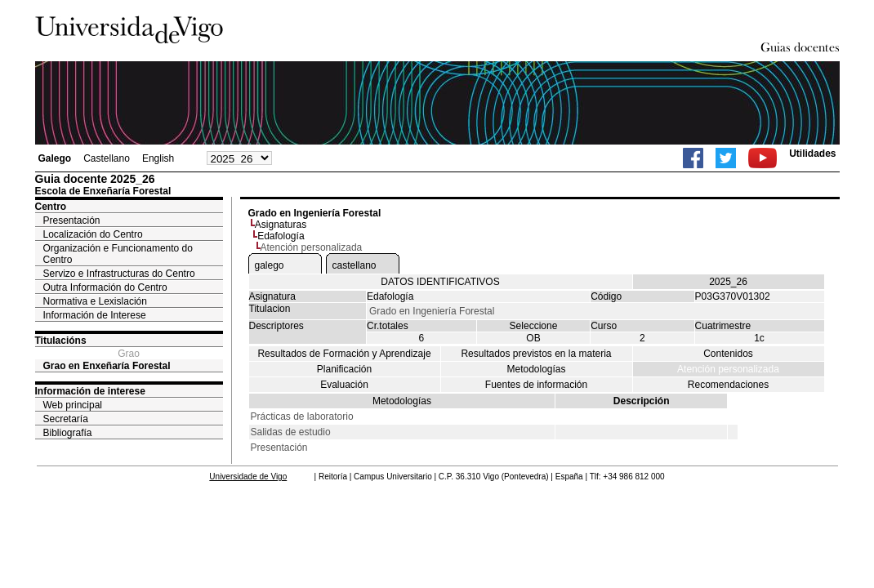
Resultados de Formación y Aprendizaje (344, 354)
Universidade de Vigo (248, 477)
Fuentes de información (536, 385)
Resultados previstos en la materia (536, 354)
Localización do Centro (93, 234)
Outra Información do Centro (105, 287)
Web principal (73, 405)
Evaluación (344, 385)
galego (270, 265)
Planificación (344, 369)
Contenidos (728, 354)
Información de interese (90, 391)
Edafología (281, 236)
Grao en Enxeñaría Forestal (107, 366)
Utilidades (812, 154)
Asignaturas (281, 225)
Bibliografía (68, 433)
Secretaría (66, 419)
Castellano (107, 158)
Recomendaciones (728, 385)
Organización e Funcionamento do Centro (118, 254)
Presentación (72, 220)
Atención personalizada (728, 369)
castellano (355, 265)
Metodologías (536, 369)
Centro (51, 207)
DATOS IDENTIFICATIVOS (440, 282)
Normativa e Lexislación (95, 301)
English (158, 158)
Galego (55, 158)
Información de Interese (95, 315)
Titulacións (61, 341)
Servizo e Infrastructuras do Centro (119, 274)
